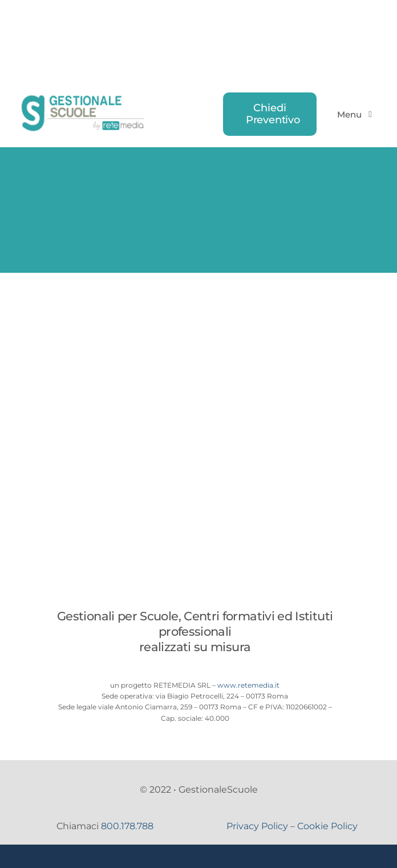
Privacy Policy (257, 826)
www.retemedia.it (248, 685)
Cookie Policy (327, 826)
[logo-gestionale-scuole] (84, 97)
